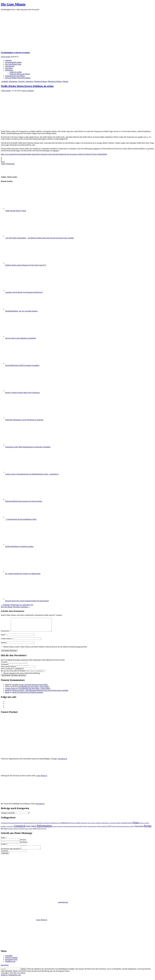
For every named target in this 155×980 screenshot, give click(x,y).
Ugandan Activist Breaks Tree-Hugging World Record (24, 292)
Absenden (5, 856)
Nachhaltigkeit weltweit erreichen (15, 53)
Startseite (8, 60)
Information (10, 164)
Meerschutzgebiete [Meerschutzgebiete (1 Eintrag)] (125, 829)
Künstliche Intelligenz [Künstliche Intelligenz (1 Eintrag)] (102, 829)
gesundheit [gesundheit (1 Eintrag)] (3, 829)
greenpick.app (63, 905)
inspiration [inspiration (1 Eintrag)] (60, 829)
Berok (7, 693)
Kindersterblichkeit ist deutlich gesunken (19, 546)
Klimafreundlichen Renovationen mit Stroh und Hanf (24, 501)
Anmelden (9, 959)
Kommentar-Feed (11, 963)
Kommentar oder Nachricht (11, 852)
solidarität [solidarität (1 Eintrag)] (10, 831)
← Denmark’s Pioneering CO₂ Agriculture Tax (17, 605)
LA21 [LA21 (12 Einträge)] (110, 829)
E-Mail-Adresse (7, 641)
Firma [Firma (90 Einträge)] (136, 825)
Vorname (4, 665)
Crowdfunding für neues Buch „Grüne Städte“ (33, 689)
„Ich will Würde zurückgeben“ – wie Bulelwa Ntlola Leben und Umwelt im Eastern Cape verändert (40, 238)
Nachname (5, 667)
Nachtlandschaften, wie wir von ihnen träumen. (21, 311)
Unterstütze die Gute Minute (15, 76)
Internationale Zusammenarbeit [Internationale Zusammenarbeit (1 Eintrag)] (70, 829)
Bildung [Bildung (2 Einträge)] (78, 825)
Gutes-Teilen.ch (42, 778)
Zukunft (65, 81)
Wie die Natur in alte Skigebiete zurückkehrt (21, 338)
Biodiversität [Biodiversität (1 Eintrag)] (84, 826)
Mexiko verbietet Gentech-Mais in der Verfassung (22, 393)
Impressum (5, 968)
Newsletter (9, 68)
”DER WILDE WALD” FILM (16, 211)
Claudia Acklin (10, 691)
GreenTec (22, 81)
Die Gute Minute (13, 4)
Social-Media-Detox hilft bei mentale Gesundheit (22, 365)
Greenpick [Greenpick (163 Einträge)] (20, 828)
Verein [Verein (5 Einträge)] (35, 831)
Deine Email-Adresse (8, 669)
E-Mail (4, 847)
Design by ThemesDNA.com (11, 978)
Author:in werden (16, 72)
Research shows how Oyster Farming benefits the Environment (27, 601)
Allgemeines (13, 81)
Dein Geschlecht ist (8, 671)
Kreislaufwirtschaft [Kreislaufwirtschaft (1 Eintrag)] (92, 829)
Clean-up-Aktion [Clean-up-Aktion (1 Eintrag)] (91, 826)
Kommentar (6, 633)
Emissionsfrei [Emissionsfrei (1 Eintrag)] (113, 826)
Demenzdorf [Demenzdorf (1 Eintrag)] (98, 826)
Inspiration (29, 81)
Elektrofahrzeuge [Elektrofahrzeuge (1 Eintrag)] (105, 826)
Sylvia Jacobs (6, 57)
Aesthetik (5, 81)
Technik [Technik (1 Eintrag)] (30, 831)
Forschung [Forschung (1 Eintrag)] (147, 826)
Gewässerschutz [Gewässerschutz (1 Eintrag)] (10, 829)
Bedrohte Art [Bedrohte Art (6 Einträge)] (65, 825)
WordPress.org (10, 965)
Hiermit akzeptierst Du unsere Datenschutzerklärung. (21, 676)
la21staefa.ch (40, 806)
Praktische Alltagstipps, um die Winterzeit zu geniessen (24, 420)
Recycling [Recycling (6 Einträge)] (4, 831)
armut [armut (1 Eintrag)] (59, 826)
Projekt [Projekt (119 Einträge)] (148, 828)
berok (7, 687)
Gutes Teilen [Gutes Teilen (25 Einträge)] (31, 829)
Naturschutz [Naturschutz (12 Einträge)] (139, 829)
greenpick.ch (63, 761)
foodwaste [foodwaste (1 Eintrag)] (142, 826)
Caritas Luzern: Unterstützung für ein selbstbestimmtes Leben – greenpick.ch (32, 474)
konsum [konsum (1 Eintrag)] (85, 829)
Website (4, 645)
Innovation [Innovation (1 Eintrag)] (55, 829)
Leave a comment (28, 91)
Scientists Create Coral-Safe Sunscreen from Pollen (30, 687)
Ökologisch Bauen (41, 81)
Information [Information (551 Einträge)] (44, 828)
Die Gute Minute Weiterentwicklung (18, 78)
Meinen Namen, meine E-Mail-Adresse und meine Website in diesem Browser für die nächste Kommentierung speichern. (45, 649)
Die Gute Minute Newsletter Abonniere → (15, 607)
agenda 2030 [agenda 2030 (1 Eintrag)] (46, 826)
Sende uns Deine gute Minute (20, 74)
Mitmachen (9, 70)
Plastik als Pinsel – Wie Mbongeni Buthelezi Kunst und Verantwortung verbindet (40, 693)
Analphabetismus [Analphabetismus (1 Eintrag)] (54, 826)
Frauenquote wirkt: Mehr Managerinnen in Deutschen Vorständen (28, 447)
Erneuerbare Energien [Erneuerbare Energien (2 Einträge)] (127, 825)
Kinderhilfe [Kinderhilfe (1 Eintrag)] (80, 829)
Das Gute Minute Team (13, 64)
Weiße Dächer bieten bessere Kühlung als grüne (27, 86)
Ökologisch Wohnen (55, 81)
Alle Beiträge (10, 66)
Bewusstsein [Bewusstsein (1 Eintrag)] (73, 826)
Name (4, 637)
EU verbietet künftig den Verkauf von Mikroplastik (23, 574)
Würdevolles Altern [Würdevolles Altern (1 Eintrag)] (42, 831)
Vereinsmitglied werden (13, 62)
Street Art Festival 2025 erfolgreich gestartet (28, 695)
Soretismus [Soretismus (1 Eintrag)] (15, 831)
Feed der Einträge (11, 961)
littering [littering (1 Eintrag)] (114, 829)
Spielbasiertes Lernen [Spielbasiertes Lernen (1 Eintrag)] (23, 831)
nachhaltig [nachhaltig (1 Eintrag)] (132, 829)
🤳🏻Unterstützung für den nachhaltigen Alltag (21, 519)
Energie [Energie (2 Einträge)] (119, 825)
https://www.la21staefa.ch (44, 950)
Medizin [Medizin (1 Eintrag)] (118, 829)
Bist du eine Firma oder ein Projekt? (13, 673)
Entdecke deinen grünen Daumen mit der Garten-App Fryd (25, 265)
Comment (4, 854)
